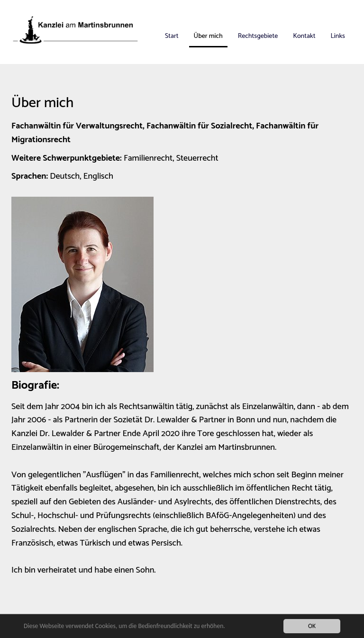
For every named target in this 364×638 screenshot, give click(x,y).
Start (172, 36)
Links (338, 36)
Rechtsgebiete (258, 36)
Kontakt (304, 36)
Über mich (208, 36)
